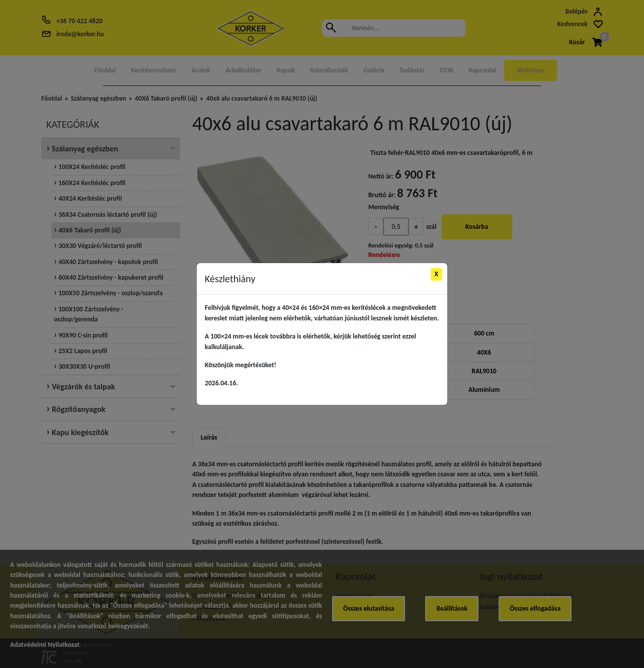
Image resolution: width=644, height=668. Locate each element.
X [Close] (437, 274)
